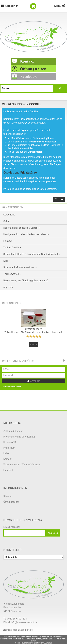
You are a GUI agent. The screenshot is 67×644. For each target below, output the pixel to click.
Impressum (9, 448)
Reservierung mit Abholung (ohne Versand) (26, 281)
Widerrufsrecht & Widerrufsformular (22, 465)
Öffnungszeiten (11, 502)
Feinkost (9, 241)
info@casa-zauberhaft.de (19, 630)
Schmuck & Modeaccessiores (20, 267)
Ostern (7, 221)
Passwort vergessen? (13, 387)
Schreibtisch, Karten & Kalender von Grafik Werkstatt (32, 254)
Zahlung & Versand (13, 431)
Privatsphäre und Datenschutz (19, 437)
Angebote (8, 287)
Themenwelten (12, 274)
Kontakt (7, 459)
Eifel (7, 261)
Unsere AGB (10, 442)
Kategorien (10, 6)
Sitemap (8, 496)
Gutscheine (9, 215)
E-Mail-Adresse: (12, 527)
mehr (33, 344)
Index (6, 453)
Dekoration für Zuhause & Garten (22, 228)
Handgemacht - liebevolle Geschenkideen (26, 234)
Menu (60, 6)
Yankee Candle (12, 248)
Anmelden (34, 381)
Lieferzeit (8, 470)
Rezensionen (12, 303)
